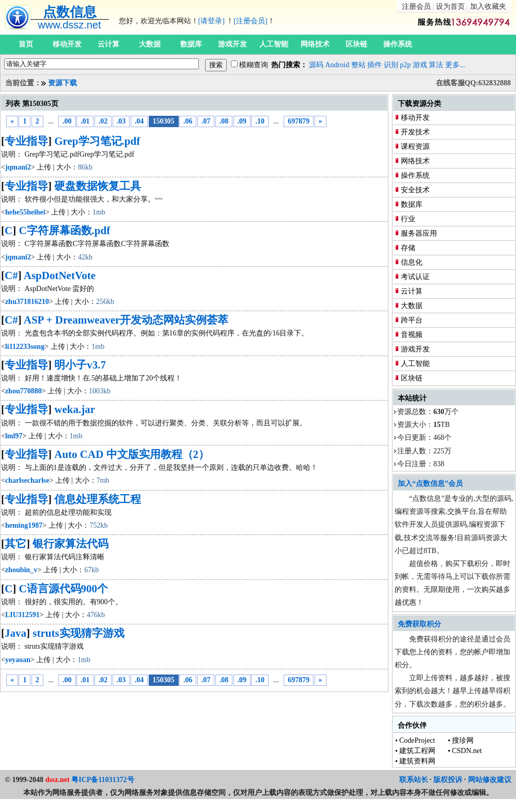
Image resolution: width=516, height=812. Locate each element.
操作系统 (398, 44)
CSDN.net (467, 751)
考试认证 (415, 277)
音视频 (412, 335)
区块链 (356, 44)
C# (11, 275)
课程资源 (415, 147)
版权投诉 (448, 780)
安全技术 (415, 190)
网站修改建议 (490, 780)
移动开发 (67, 44)
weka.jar (75, 409)
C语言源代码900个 (63, 589)
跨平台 (412, 320)
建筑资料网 (417, 761)
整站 (358, 65)
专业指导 (26, 141)
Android (338, 65)
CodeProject (417, 740)
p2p (405, 65)
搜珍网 (463, 740)
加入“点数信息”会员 (430, 484)
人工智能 (274, 44)
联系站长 (414, 780)
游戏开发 (232, 44)
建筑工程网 (417, 751)
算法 (436, 65)
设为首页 (450, 6)
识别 (391, 65)
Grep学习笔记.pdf (97, 141)
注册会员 (416, 6)
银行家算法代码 (71, 544)
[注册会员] (250, 21)
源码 (316, 65)
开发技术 (415, 132)
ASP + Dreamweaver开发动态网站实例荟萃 (126, 320)
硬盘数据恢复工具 (98, 186)
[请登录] (212, 21)
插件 (374, 65)
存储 (408, 248)
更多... (455, 65)
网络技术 (315, 44)
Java (15, 633)
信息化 (412, 262)
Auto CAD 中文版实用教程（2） (132, 454)
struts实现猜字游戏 (78, 633)
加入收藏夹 (488, 6)
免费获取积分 (419, 624)
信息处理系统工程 (98, 499)
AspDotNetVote (60, 275)
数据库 (191, 44)
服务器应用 (419, 233)
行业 (408, 219)
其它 (15, 544)
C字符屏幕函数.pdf (64, 231)
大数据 (150, 44)
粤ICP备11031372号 (103, 780)
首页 (26, 44)
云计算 (108, 44)
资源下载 (62, 83)
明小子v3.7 (80, 365)
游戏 (420, 65)
